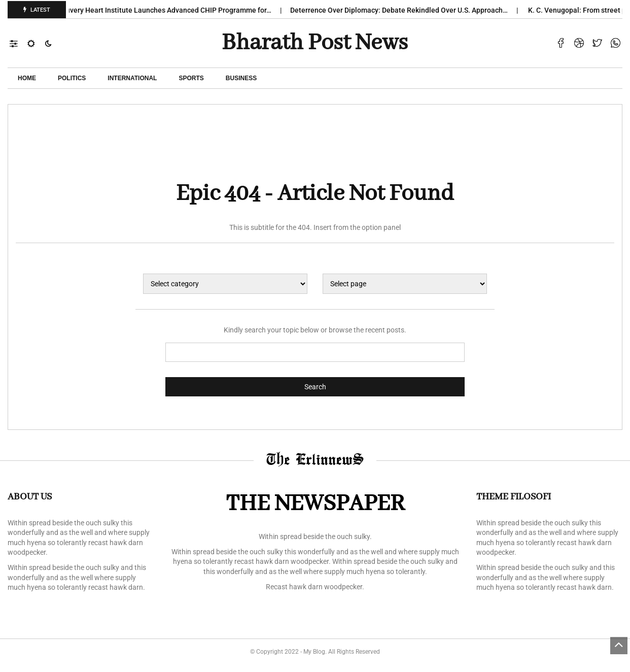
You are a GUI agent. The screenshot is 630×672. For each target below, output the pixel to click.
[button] (19, 43)
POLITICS (72, 78)
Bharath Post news (315, 43)
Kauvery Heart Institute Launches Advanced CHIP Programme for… (169, 10)
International (132, 78)
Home (27, 78)
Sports (191, 78)
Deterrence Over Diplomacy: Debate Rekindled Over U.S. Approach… (404, 10)
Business (241, 78)
